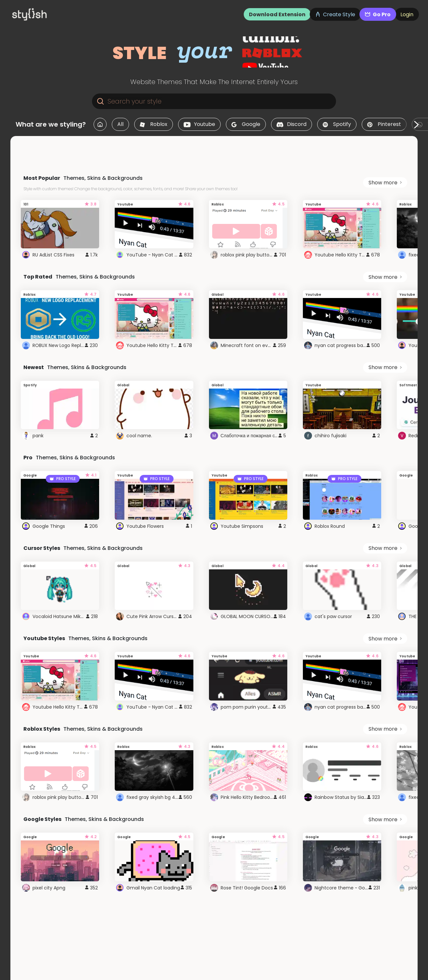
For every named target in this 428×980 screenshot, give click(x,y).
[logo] (41, 14)
